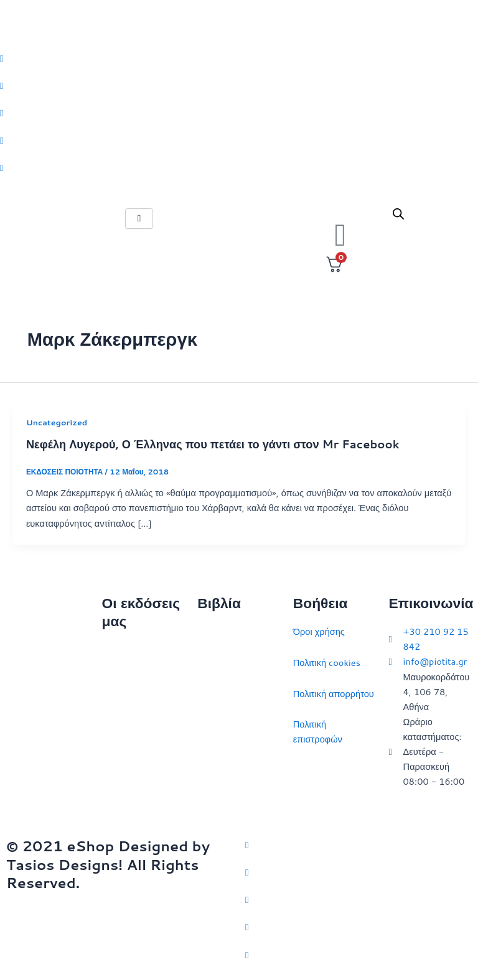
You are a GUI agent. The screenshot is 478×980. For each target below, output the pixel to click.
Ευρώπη (214, 770)
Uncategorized (57, 422)
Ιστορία (212, 694)
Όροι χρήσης (319, 631)
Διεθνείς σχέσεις (230, 631)
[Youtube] (239, 167)
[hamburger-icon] (139, 219)
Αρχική (116, 650)
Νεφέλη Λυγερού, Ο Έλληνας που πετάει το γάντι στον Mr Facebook (213, 444)
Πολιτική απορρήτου (334, 694)
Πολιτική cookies (327, 663)
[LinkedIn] (239, 140)
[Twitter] (239, 58)
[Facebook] (239, 85)
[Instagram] (239, 113)
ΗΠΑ (207, 801)
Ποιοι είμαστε (129, 681)
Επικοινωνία (127, 712)
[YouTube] (358, 954)
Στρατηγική (219, 663)
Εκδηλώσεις (126, 743)
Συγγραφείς (125, 773)
